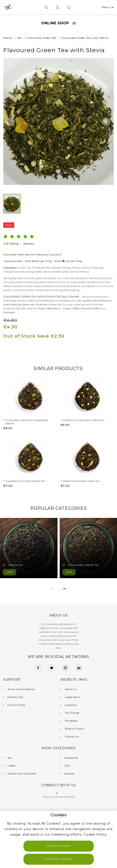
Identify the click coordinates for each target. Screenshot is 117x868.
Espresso (9, 312)
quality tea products (96, 300)
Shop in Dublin (74, 729)
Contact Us (72, 736)
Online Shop (58, 23)
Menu (108, 7)
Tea (20, 38)
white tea (41, 304)
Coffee (11, 766)
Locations (71, 705)
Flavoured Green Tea (42, 38)
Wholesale (71, 721)
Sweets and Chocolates (22, 773)
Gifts (67, 766)
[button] (11, 122)
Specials (69, 773)
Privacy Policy (16, 705)
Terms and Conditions (21, 689)
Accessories (71, 758)
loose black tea (12, 304)
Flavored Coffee (90, 308)
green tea (29, 304)
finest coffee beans (49, 308)
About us (71, 689)
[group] (58, 122)
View (9, 572)
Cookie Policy (95, 834)
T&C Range (72, 713)
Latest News (72, 697)
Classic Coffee (71, 308)
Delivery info (15, 697)
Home (8, 38)
